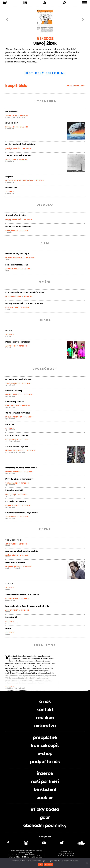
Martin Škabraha (14, 472)
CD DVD (9, 331)
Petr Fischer (12, 439)
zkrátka (9, 584)
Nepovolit (48, 865)
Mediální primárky (14, 391)
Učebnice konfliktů (14, 490)
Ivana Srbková (12, 406)
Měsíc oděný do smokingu (18, 342)
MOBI (70, 86)
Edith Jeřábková (13, 296)
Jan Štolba (11, 159)
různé (8, 546)
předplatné (45, 738)
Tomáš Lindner (13, 383)
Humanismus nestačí (15, 562)
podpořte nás (45, 762)
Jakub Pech (11, 346)
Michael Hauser (13, 566)
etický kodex (45, 810)
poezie (8, 623)
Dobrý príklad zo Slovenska (18, 226)
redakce (45, 718)
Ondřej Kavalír (13, 148)
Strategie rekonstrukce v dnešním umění (25, 292)
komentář (10, 452)
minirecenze (11, 188)
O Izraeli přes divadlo (16, 215)
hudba (8, 336)
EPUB (77, 86)
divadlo (9, 221)
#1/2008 (45, 39)
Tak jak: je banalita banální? (19, 155)
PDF (83, 86)
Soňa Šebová (12, 230)
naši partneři (45, 782)
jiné (7, 441)
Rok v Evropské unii (14, 402)
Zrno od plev (12, 123)
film (7, 259)
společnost (10, 385)
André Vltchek (13, 506)
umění (8, 298)
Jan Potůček (12, 517)
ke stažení (45, 790)
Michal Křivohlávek (15, 451)
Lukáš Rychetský (14, 417)
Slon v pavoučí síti (14, 540)
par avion (10, 424)
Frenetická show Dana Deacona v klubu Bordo (27, 606)
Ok (40, 865)
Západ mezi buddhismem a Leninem (22, 595)
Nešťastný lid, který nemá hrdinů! (21, 468)
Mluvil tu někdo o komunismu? (19, 479)
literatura (21, 117)
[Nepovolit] (87, 863)
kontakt (45, 710)
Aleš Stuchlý (12, 610)
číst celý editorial (45, 73)
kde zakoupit (45, 746)
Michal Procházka (14, 258)
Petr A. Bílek (12, 127)
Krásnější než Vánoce (16, 501)
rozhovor (9, 568)
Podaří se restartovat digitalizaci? (22, 513)
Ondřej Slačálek (14, 395)
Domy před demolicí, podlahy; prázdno (24, 303)
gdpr (45, 818)
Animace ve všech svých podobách (22, 551)
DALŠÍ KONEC (11, 112)
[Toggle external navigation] (84, 3)
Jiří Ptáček (11, 544)
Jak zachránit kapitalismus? (19, 379)
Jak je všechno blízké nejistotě (20, 144)
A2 (5, 3)
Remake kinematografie (17, 265)
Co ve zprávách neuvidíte (18, 413)
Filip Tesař (11, 494)
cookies (45, 798)
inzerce (45, 774)
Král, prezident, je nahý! (17, 435)
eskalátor (9, 688)
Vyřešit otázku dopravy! (17, 447)
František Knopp (13, 181)
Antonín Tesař (13, 269)
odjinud (9, 177)
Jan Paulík (28, 181)
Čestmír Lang (12, 308)
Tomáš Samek (12, 483)
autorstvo (45, 726)
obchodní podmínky (45, 826)
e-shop (45, 754)
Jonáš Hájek (11, 116)
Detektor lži (11, 617)
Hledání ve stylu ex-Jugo (17, 254)
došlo (8, 628)
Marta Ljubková (13, 219)
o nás (45, 702)
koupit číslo (16, 86)
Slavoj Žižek (12, 599)
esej (7, 601)
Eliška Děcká (12, 555)
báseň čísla (10, 117)
